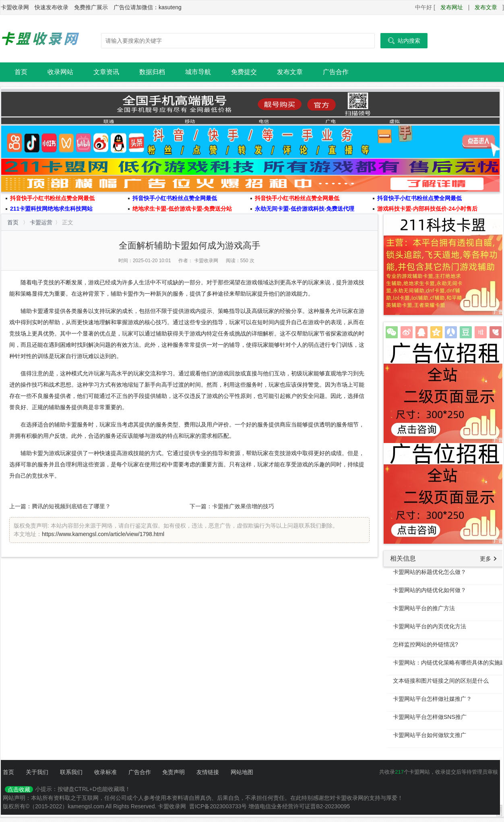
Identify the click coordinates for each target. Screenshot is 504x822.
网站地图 (242, 772)
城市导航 (198, 72)
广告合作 (336, 72)
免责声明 (174, 772)
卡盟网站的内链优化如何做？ (430, 590)
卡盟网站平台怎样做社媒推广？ (432, 699)
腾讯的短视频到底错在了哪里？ (71, 506)
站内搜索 (404, 41)
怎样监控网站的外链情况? (426, 644)
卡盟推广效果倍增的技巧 (243, 506)
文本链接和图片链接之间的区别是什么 (441, 681)
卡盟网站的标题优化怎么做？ (430, 572)
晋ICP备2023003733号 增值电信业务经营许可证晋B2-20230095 (270, 806)
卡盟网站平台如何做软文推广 (430, 735)
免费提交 (244, 72)
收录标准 (105, 772)
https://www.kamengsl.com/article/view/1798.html (103, 534)
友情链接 (208, 772)
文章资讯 (106, 72)
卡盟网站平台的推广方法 (424, 608)
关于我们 (37, 772)
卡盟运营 (41, 222)
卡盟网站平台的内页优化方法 (430, 626)
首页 (21, 72)
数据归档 (152, 72)
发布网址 (452, 7)
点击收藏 (19, 789)
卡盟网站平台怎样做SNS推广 (430, 717)
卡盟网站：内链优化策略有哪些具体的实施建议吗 (448, 663)
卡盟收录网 (41, 39)
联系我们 (71, 772)
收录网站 (60, 72)
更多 (485, 559)
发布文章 (486, 7)
